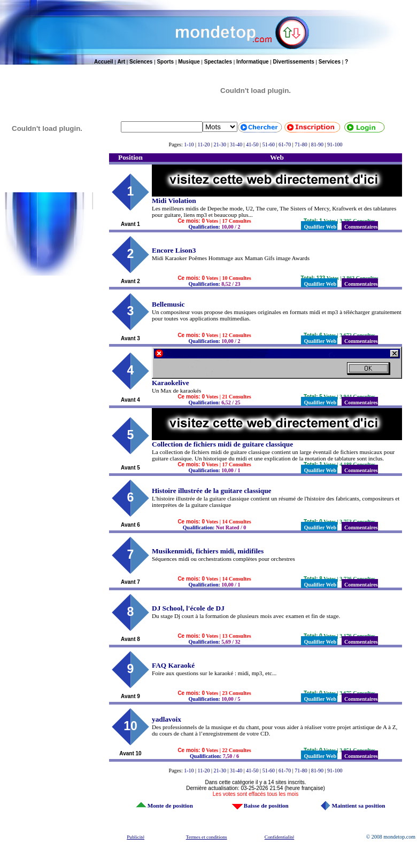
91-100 (335, 144)
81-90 (317, 144)
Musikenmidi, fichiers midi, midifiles (208, 551)
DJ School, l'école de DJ (188, 608)
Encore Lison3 (174, 250)
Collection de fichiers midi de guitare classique (222, 444)
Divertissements (294, 62)
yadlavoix (167, 719)
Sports (165, 62)
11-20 (204, 144)
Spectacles (218, 62)
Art (121, 62)
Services (330, 62)
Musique (189, 62)
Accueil (104, 62)
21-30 (220, 144)
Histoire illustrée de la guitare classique (211, 491)
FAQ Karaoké (173, 665)
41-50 (252, 144)
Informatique (253, 62)
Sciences (141, 62)
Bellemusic (168, 304)
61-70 (285, 144)
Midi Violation (174, 201)
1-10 (189, 144)
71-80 (301, 144)
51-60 (269, 144)
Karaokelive (171, 383)
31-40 (236, 144)
